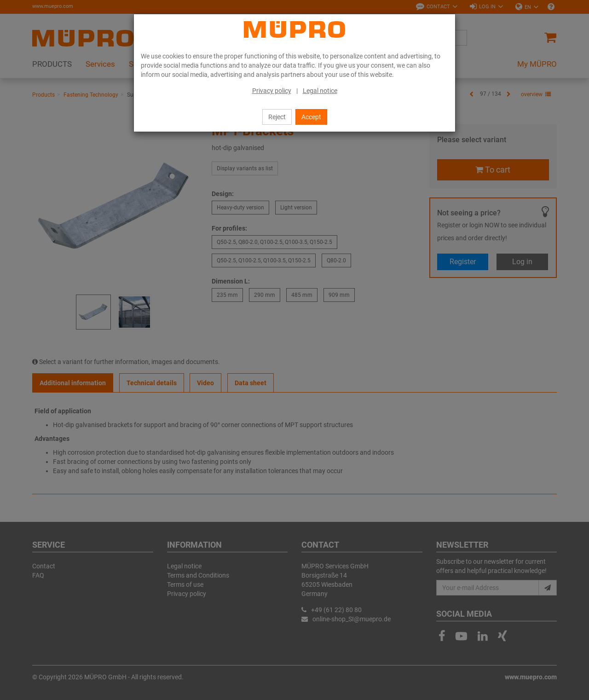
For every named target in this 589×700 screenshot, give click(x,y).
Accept (311, 117)
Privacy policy (272, 91)
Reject (277, 117)
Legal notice (320, 91)
